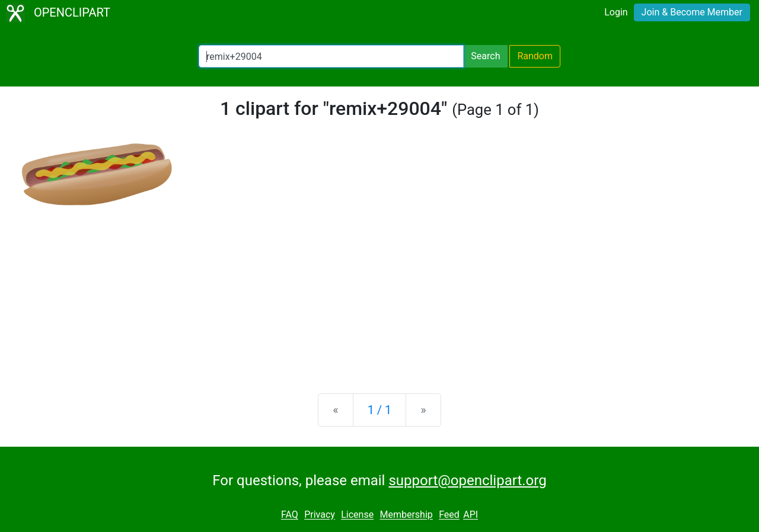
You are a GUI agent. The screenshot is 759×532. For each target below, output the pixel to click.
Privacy (320, 515)
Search (485, 56)
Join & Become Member (692, 12)
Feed (449, 515)
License (357, 515)
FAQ (290, 515)
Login (616, 12)
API (471, 515)
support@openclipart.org (467, 480)
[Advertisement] (379, 291)
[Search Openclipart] (331, 56)
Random (535, 56)
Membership (406, 515)
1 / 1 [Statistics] (380, 410)
